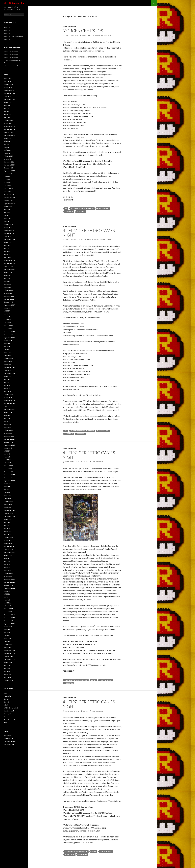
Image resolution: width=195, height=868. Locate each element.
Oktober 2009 (8, 657)
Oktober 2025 (8, 96)
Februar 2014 (8, 502)
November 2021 (9, 233)
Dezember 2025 (9, 90)
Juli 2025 (7, 105)
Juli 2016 (7, 415)
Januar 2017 (8, 397)
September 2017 (9, 373)
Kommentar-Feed (10, 741)
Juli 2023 (7, 177)
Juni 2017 (7, 382)
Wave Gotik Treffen (10, 720)
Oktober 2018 (8, 335)
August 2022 (8, 207)
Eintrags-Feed (8, 738)
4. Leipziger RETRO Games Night (82, 209)
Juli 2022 (7, 210)
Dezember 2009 (9, 651)
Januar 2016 (8, 433)
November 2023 (9, 165)
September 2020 (9, 269)
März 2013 (7, 534)
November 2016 (9, 403)
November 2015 (9, 439)
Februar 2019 (8, 326)
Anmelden (7, 735)
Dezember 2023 (9, 162)
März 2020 (7, 287)
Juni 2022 (7, 213)
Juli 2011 (7, 594)
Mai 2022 (7, 216)
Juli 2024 (7, 141)
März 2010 (7, 642)
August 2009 (8, 662)
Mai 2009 (7, 671)
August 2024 (8, 138)
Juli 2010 (7, 630)
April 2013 (7, 531)
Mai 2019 (7, 317)
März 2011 (7, 606)
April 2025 (7, 114)
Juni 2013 (7, 525)
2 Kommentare (97, 462)
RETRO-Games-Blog (14, 3)
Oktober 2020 (8, 266)
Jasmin (84, 35)
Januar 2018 (8, 362)
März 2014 (7, 499)
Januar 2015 (8, 469)
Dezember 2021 (9, 230)
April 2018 (7, 353)
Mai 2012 (7, 564)
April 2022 (7, 219)
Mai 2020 (7, 281)
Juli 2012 (7, 558)
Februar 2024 (8, 156)
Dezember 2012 (9, 543)
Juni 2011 (7, 597)
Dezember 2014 (9, 472)
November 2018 (9, 332)
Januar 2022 (8, 227)
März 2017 (7, 391)
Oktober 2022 (8, 201)
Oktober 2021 (8, 236)
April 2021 (7, 254)
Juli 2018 (7, 344)
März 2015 (7, 463)
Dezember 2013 (9, 508)
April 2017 (7, 388)
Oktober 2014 (8, 478)
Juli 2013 (7, 522)
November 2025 (9, 93)
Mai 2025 (7, 111)
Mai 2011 (7, 600)
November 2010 (9, 618)
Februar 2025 (8, 120)
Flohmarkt (7, 696)
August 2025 (8, 102)
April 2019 (7, 320)
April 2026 (7, 79)
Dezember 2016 (9, 400)
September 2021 (9, 239)
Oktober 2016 (8, 406)
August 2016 (8, 412)
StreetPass (69, 212)
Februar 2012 (8, 573)
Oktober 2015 (8, 442)
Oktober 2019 (8, 302)
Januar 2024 (8, 159)
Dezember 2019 (9, 296)
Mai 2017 (7, 385)
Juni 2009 (7, 668)
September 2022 (9, 204)
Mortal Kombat (103, 209)
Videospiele (8, 714)
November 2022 (9, 198)
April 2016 (7, 424)
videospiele (81, 212)
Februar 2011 (8, 609)
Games (6, 699)
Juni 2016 (7, 418)
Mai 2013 (7, 528)
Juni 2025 (7, 108)
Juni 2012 (7, 561)
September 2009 (9, 660)
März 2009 (7, 677)
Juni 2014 (7, 490)
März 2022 (7, 222)
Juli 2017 (7, 379)
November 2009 (9, 654)
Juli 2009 (7, 665)
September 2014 (9, 481)
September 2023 (9, 171)
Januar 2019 (8, 329)
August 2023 (8, 174)
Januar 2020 (8, 293)
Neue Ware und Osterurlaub (13, 36)
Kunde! (6, 702)
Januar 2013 (8, 540)
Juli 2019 (7, 311)
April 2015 (7, 460)
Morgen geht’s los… (84, 31)
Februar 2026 (8, 84)
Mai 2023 (7, 180)
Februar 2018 (8, 359)
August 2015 (8, 448)
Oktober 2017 (8, 371)
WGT (5, 723)
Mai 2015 (7, 457)
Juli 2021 (7, 245)
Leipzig (6, 705)
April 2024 (7, 150)
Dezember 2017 (9, 365)
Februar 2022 (8, 225)
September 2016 (9, 409)
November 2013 (9, 511)
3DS (66, 209)
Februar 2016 (8, 430)
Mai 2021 (7, 251)
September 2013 (9, 516)
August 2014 (8, 484)
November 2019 (9, 299)
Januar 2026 (8, 87)
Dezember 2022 (9, 195)
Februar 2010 (8, 645)
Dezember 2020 (9, 260)
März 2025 (7, 117)
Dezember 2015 (9, 436)
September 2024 (9, 135)
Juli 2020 (7, 275)
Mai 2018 (7, 350)
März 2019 (7, 323)
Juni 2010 (7, 633)
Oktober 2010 (8, 621)
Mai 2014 (7, 493)
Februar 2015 (8, 466)
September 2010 (9, 624)
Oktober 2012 (8, 549)
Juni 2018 (7, 347)
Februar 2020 (8, 290)
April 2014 (7, 496)
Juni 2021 (7, 248)
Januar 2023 (8, 192)
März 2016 (7, 427)
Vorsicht (7, 717)
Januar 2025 (8, 123)
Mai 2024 (7, 147)
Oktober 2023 (8, 168)
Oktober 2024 (8, 132)
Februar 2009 (8, 680)
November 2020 (9, 263)
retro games (70, 855)
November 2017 (9, 368)
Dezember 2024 (9, 126)
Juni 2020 (7, 278)
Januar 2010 (8, 648)
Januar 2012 (8, 576)
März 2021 (7, 257)
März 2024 (7, 153)
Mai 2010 (7, 636)
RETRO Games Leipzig (11, 708)
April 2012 (7, 567)
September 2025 (9, 99)
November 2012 (9, 546)
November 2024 (9, 129)
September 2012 (9, 552)
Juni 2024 (7, 144)
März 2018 (7, 356)
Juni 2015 (7, 454)
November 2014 (9, 475)
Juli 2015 (7, 451)
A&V (5, 693)
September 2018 (9, 338)
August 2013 (8, 519)
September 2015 (9, 445)
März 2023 (7, 186)
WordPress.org (9, 744)
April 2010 (7, 639)
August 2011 (8, 591)
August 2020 (8, 272)
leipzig (94, 680)
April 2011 (7, 603)
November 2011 (9, 582)
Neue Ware (8, 27)
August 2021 (8, 242)
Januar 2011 (8, 612)
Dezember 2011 (9, 579)
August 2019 (8, 308)
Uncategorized (70, 26)
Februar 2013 (8, 537)
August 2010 (8, 627)
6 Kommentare (97, 711)
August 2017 (8, 376)
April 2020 (7, 284)
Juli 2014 (7, 487)
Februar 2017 (8, 394)
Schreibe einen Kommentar (101, 35)
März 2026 (7, 81)
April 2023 (7, 183)
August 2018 (8, 341)
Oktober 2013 (8, 514)
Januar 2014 (8, 505)
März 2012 (7, 570)
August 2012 (8, 555)
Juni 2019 (7, 314)
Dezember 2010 (9, 615)
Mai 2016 (7, 421)
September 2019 (9, 305)
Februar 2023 (8, 189)
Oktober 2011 (8, 585)
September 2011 (9, 588)
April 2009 (7, 674)
